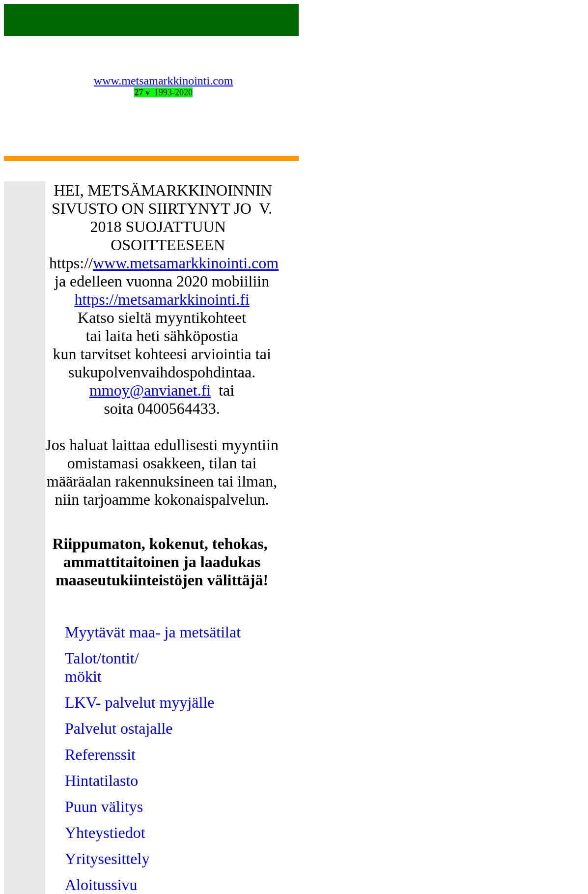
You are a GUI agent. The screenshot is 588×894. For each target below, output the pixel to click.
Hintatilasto (101, 780)
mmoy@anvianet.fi (150, 390)
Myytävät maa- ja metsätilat (153, 632)
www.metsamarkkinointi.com (164, 81)
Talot (81, 658)
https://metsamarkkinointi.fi (162, 299)
